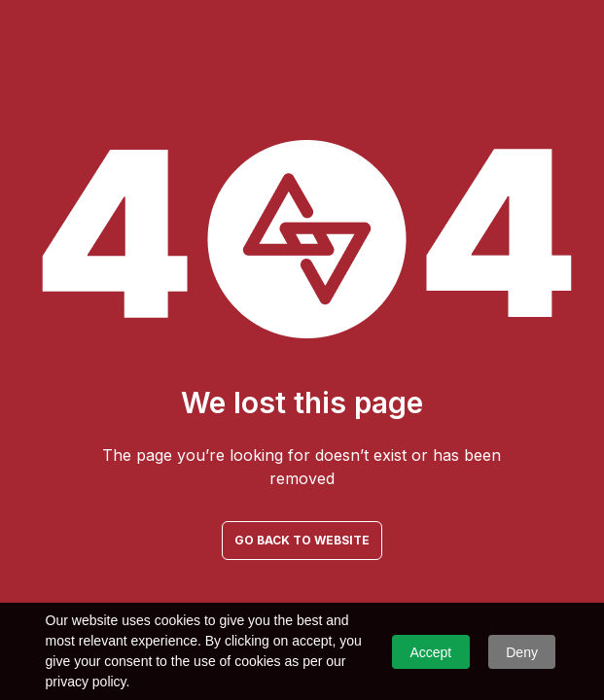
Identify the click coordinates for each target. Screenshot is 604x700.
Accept (430, 652)
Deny (522, 652)
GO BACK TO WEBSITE (302, 540)
